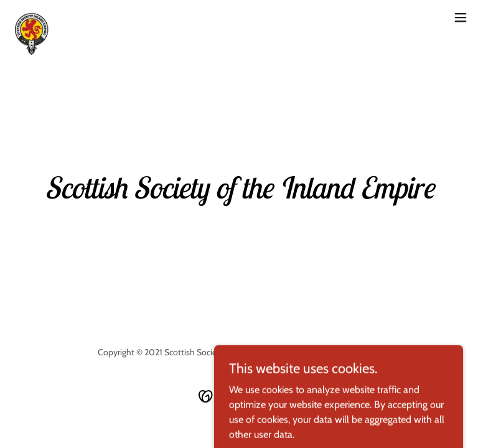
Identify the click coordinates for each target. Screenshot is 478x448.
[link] (30, 17)
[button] (461, 17)
